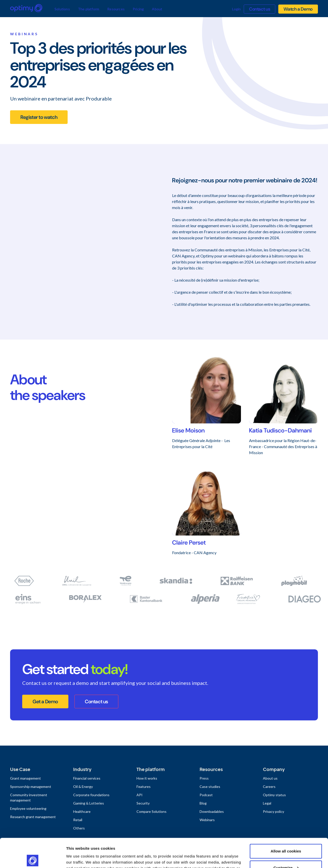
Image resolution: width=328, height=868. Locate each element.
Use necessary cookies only (286, 854)
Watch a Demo (298, 9)
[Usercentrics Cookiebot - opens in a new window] (33, 858)
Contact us (259, 9)
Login (236, 9)
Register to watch (39, 117)
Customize (286, 837)
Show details (78, 858)
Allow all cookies (286, 821)
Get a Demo (45, 702)
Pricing (138, 9)
